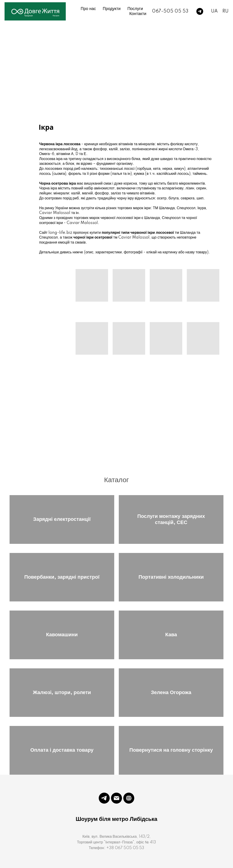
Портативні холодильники (171, 577)
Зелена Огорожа (171, 693)
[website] (129, 798)
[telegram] (200, 11)
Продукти (111, 9)
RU (225, 11)
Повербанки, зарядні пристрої (62, 577)
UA (214, 11)
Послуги (135, 9)
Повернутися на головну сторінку (171, 750)
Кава (171, 635)
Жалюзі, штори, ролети (62, 693)
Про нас (88, 9)
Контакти (138, 14)
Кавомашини (62, 635)
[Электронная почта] (116, 798)
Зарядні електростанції (62, 519)
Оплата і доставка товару (62, 750)
